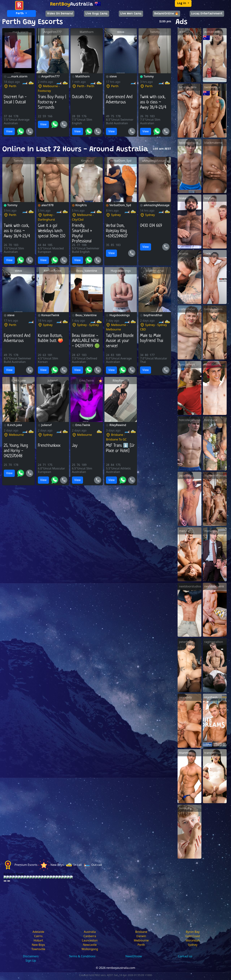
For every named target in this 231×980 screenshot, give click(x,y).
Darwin (141, 936)
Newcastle (90, 945)
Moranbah (193, 940)
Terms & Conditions (82, 956)
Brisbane (141, 932)
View (9, 131)
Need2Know (134, 956)
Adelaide (38, 932)
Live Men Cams (131, 14)
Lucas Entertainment (207, 14)
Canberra (90, 936)
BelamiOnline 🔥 (166, 14)
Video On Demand (60, 14)
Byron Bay (193, 932)
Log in (182, 3)
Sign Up (31, 961)
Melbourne (141, 940)
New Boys (38, 945)
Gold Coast (193, 936)
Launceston (90, 940)
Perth (141, 945)
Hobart (38, 940)
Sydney (193, 945)
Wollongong (90, 949)
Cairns (38, 936)
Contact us (185, 956)
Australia (90, 932)
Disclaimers (31, 956)
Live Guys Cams (97, 14)
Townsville (38, 949)
